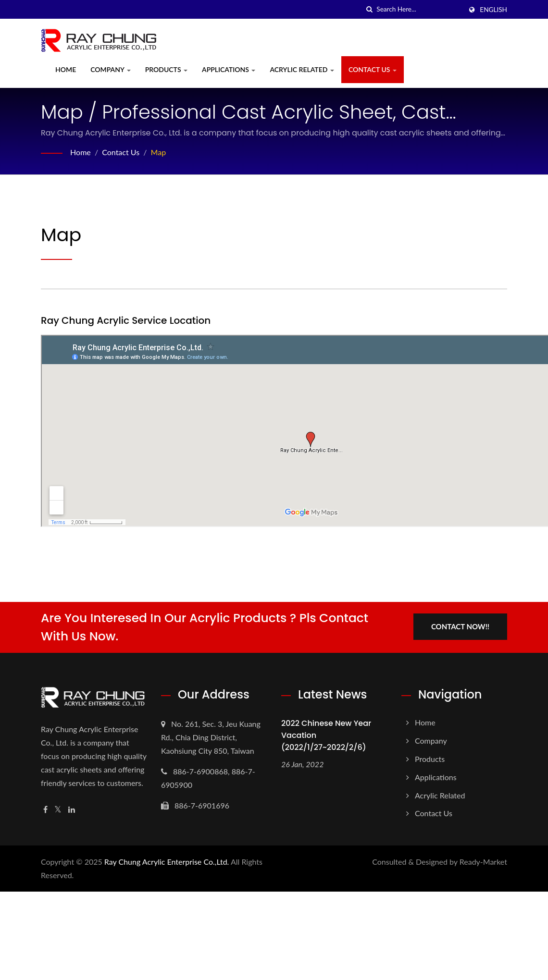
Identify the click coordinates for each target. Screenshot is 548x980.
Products (166, 69)
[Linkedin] (72, 810)
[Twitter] (58, 810)
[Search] (419, 9)
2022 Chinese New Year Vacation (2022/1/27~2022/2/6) (326, 735)
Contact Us (373, 69)
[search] (369, 9)
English (493, 10)
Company (111, 69)
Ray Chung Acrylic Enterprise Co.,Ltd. (167, 862)
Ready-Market (483, 862)
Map (159, 152)
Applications (229, 69)
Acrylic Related (302, 69)
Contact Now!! (460, 626)
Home (66, 69)
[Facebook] (45, 810)
